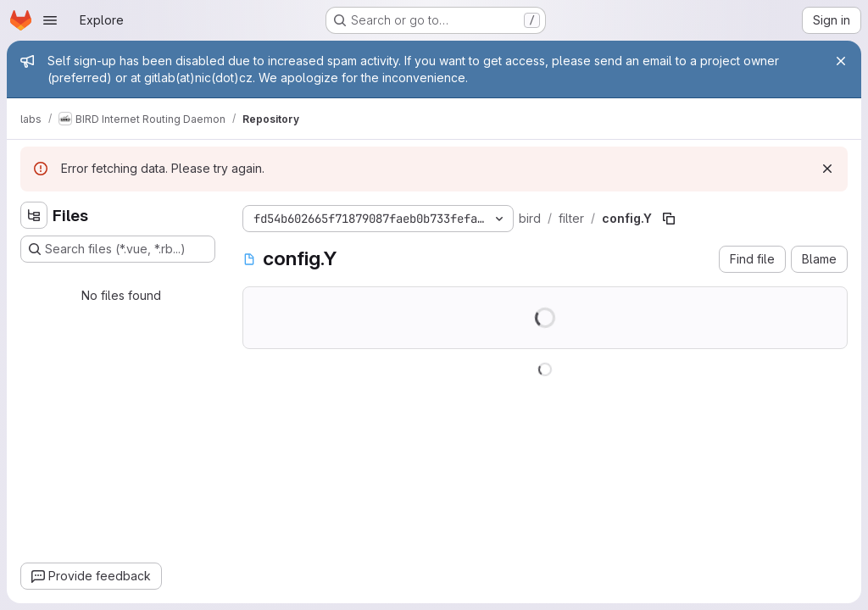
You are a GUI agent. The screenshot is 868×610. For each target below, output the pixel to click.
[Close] (841, 61)
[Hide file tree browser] (34, 215)
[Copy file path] (669, 219)
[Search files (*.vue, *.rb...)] (118, 249)
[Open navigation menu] (50, 20)
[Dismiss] (827, 169)
